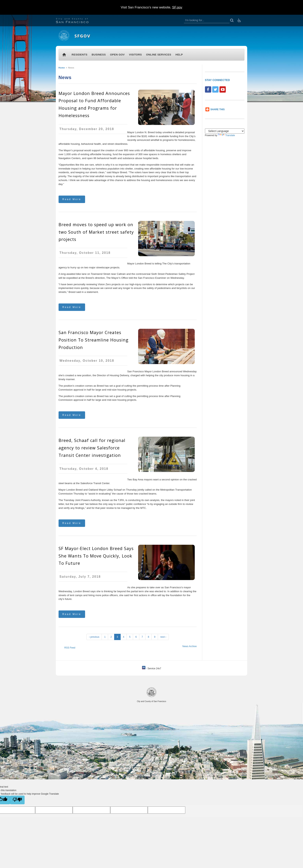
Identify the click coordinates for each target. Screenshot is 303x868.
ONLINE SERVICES (159, 55)
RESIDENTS (80, 55)
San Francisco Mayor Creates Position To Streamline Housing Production (94, 340)
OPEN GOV (117, 55)
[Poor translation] (17, 800)
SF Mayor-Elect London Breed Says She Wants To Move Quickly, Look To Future (96, 556)
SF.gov (177, 7)
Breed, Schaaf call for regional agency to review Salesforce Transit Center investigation (92, 448)
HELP (179, 55)
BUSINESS (99, 55)
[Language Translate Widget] (225, 131)
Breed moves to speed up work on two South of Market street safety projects (96, 232)
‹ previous (94, 637)
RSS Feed (70, 648)
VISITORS (135, 55)
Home (62, 68)
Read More (72, 199)
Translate (226, 135)
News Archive (190, 646)
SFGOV (82, 36)
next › (163, 637)
